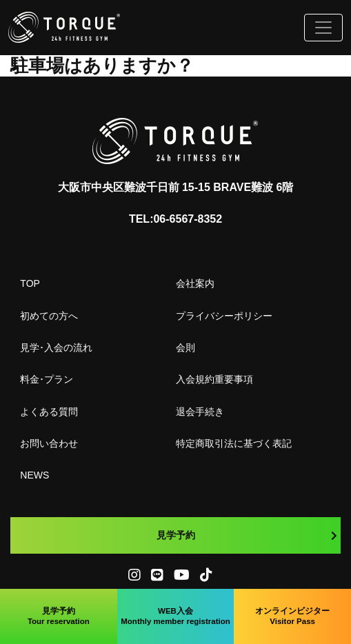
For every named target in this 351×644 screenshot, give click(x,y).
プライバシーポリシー (224, 316)
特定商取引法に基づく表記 (234, 443)
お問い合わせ (49, 443)
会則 (185, 348)
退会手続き (200, 412)
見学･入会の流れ (56, 348)
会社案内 (195, 283)
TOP (30, 283)
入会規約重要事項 (214, 379)
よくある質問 (49, 412)
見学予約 (247, 535)
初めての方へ (49, 316)
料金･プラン (47, 379)
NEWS (34, 475)
